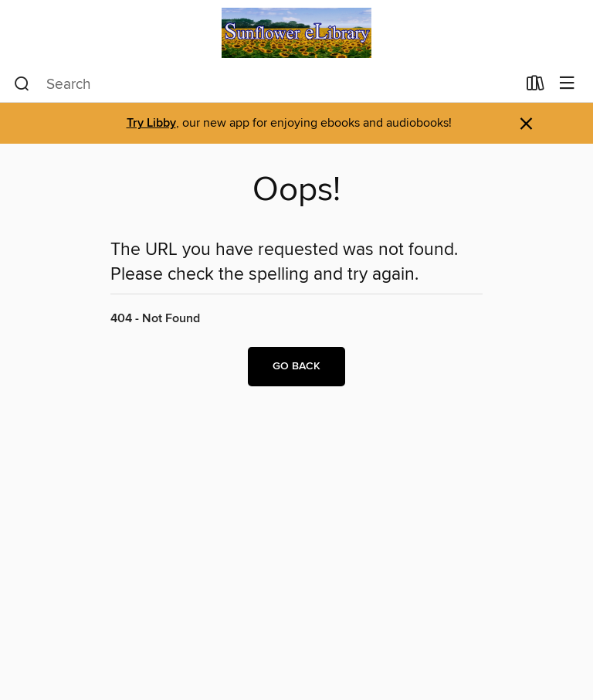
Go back (296, 366)
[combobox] (265, 84)
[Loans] (535, 87)
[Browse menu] (567, 84)
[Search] (22, 84)
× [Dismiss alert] (526, 124)
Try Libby (151, 123)
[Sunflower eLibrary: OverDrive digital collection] (296, 33)
